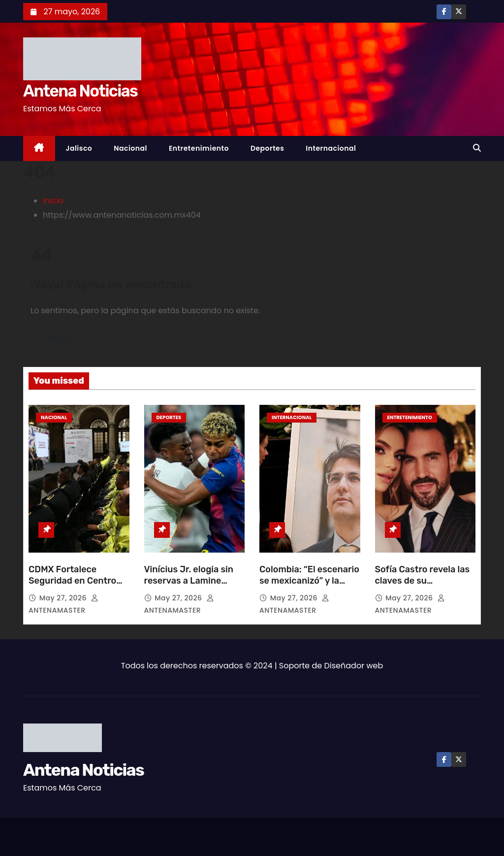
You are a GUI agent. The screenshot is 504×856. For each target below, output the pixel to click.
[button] (477, 148)
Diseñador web (354, 666)
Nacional (130, 148)
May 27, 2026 (64, 598)
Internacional (331, 148)
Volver (61, 339)
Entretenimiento (199, 148)
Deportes (267, 148)
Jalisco (79, 148)
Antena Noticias (80, 91)
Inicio (53, 201)
